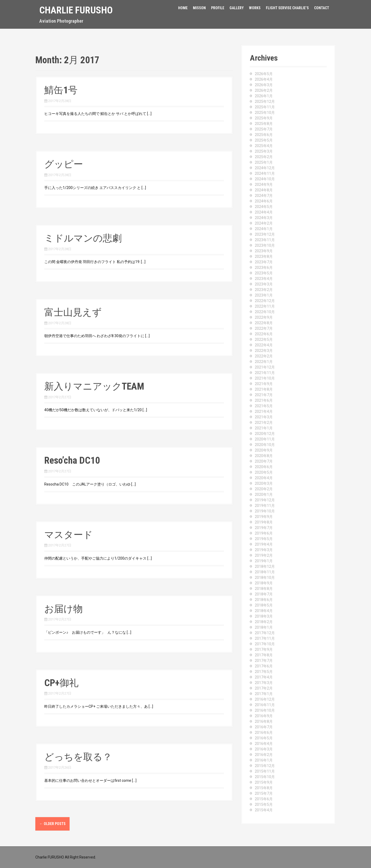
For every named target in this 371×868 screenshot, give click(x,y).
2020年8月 (264, 456)
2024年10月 (265, 179)
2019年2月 (264, 555)
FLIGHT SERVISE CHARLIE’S (287, 8)
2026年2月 (264, 90)
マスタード (69, 535)
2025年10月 (265, 113)
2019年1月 (264, 561)
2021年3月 (264, 417)
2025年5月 (264, 140)
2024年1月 (264, 229)
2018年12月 (265, 566)
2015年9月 (264, 782)
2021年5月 (264, 406)
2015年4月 (264, 810)
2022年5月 (264, 340)
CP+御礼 (61, 683)
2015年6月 (264, 799)
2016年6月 (264, 733)
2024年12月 (265, 168)
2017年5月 (264, 672)
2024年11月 (265, 173)
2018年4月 (264, 611)
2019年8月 (264, 522)
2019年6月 (264, 533)
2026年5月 (264, 74)
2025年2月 (264, 157)
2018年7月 (264, 594)
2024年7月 (264, 196)
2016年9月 (264, 716)
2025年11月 (265, 107)
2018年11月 (265, 572)
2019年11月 (265, 506)
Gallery (237, 8)
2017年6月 (264, 666)
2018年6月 (264, 600)
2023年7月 (264, 262)
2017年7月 (264, 661)
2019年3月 (264, 550)
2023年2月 (264, 290)
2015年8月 (264, 788)
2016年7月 (264, 727)
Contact (322, 8)
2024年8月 (264, 190)
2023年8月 (264, 256)
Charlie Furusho (76, 10)
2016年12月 (265, 699)
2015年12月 (265, 766)
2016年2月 (264, 755)
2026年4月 (264, 79)
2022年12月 (265, 301)
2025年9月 (264, 118)
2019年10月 (265, 511)
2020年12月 (265, 434)
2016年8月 (264, 721)
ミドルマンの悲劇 (83, 238)
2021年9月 (264, 384)
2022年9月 (264, 317)
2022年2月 (264, 356)
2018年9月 (264, 583)
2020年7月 (264, 461)
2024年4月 (264, 212)
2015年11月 (265, 771)
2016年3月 (264, 749)
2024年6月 (264, 201)
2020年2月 (264, 489)
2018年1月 (264, 627)
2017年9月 (264, 649)
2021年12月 (265, 367)
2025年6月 (264, 135)
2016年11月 (265, 705)
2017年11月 (265, 638)
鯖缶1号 (61, 90)
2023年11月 (265, 240)
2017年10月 (265, 644)
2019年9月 (264, 517)
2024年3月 (264, 218)
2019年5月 (264, 539)
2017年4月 (264, 677)
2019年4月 (264, 544)
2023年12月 (265, 234)
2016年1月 (264, 760)
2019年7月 (264, 528)
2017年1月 (264, 694)
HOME (183, 8)
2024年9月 (264, 185)
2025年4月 (264, 146)
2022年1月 (264, 362)
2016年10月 (265, 710)
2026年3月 (264, 85)
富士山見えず (73, 312)
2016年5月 (264, 738)
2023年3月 (264, 284)
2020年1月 (264, 494)
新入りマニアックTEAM (94, 386)
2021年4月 (264, 411)
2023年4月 (264, 279)
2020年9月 (264, 450)
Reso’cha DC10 (72, 460)
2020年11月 (265, 439)
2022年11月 (265, 306)
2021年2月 (264, 423)
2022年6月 (264, 334)
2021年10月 (265, 378)
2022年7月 (264, 328)
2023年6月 (264, 268)
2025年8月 (264, 124)
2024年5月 (264, 207)
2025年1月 (264, 162)
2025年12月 (265, 101)
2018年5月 (264, 605)
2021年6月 (264, 400)
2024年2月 (264, 223)
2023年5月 (264, 273)
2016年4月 (264, 744)
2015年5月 (264, 804)
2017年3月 (264, 683)
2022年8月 (264, 323)
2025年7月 (264, 129)
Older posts (52, 824)
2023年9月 (264, 251)
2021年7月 (264, 395)
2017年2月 (264, 688)
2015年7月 (264, 793)
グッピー (64, 164)
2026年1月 (264, 96)
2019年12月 (265, 500)
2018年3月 (264, 616)
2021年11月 (265, 373)
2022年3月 (264, 351)
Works (255, 8)
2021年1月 (264, 428)
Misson (199, 8)
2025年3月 (264, 151)
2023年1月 (264, 295)
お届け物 (64, 609)
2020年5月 (264, 472)
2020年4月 (264, 478)
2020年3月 (264, 483)
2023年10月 (265, 245)
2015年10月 (265, 777)
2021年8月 (264, 389)
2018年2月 (264, 622)
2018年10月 (265, 578)
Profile (218, 8)
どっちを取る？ (78, 757)
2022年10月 (265, 312)
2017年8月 (264, 655)
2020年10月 (265, 445)
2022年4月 (264, 345)
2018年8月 (264, 589)
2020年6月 (264, 467)
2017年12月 (265, 633)
